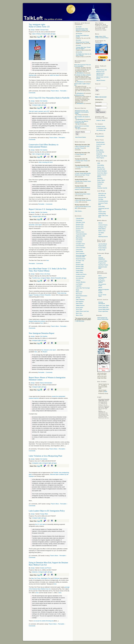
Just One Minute (103, 244)
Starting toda (32, 75)
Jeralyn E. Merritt (101, 120)
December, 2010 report (35, 225)
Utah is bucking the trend (45, 162)
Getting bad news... (80, 95)
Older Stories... (79, 211)
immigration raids (37, 463)
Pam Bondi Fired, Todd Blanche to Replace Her (82, 29)
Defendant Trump (80, 222)
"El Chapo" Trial (80, 261)
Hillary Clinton (79, 272)
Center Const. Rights (104, 305)
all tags (53, 34)
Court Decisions (80, 246)
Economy (78, 230)
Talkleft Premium (80, 305)
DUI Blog (101, 199)
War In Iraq (79, 313)
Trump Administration (81, 234)
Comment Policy (104, 38)
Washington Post (46, 578)
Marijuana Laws (100, 72)
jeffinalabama (80, 73)
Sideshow (100, 184)
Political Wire (101, 182)
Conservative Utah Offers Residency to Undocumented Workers (44, 146)
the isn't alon (40, 524)
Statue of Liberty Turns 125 (39, 27)
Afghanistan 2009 (80, 236)
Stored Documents (81, 259)
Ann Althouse (102, 195)
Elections (78, 263)
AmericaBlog (101, 165)
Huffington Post (102, 227)
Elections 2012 (80, 226)
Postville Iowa (36, 278)
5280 (99, 163)
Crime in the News (45, 274)
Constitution (79, 242)
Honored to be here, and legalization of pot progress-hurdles (82, 112)
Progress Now (102, 263)
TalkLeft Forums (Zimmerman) (100, 74)
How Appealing (100, 152)
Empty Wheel (100, 150)
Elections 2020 (80, 268)
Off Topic (78, 298)
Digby (98, 148)
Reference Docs (80, 232)
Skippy (99, 186)
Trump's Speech (80, 154)
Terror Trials (79, 309)
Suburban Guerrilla (102, 188)
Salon (100, 235)
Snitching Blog (102, 214)
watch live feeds (54, 75)
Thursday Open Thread (82, 167)
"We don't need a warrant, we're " (39, 111)
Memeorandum (100, 136)
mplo (79, 124)
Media (77, 290)
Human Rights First (103, 307)
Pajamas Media (102, 246)
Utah (33, 154)
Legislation (79, 286)
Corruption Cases (80, 244)
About (101, 36)
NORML (100, 293)
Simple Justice (102, 212)
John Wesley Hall (101, 130)
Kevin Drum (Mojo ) (102, 173)
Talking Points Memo (102, 156)
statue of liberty (36, 34)
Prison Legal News (103, 311)
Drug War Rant (101, 169)
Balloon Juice (101, 167)
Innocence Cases (80, 276)
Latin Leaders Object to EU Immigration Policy (47, 511)
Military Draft (79, 292)
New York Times (36, 578)
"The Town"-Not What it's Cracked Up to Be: (81, 122)
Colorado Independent (102, 258)
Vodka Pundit (102, 250)
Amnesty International (102, 303)
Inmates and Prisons (46, 568)
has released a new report (49, 350)
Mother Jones (102, 231)
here (48, 260)
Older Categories (80, 300)
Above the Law (102, 193)
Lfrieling (79, 115)
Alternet (100, 223)
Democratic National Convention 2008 (81, 256)
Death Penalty (80, 251)
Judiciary (78, 280)
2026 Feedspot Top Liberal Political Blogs (103, 318)
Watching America (103, 237)
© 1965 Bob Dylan (80, 321)
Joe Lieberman (80, 278)
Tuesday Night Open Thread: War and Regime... (83, 48)
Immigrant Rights (45, 278)
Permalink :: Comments (45, 204)
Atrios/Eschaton (100, 142)
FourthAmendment (103, 201)
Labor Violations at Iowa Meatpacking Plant (45, 456)
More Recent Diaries (81, 137)
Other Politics (79, 303)
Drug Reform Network (102, 282)
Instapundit (99, 154)
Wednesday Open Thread (82, 42)
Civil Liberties (44, 101)
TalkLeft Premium (101, 80)
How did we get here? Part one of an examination (83, 65)
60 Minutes (56, 578)
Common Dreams (103, 225)
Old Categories (80, 302)
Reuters (45, 352)
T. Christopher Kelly (101, 128)
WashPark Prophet (103, 265)
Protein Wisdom (102, 248)
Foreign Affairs (44, 514)
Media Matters (102, 229)
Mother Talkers (101, 180)
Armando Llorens (101, 126)
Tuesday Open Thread (81, 161)
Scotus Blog (101, 206)
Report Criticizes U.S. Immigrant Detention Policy (48, 209)
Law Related (79, 284)
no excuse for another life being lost (44, 621)
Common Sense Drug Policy (103, 278)
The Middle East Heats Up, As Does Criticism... (84, 55)
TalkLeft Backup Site (102, 70)
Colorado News (44, 30)
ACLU (100, 276)
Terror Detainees (80, 253)
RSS (105, 36)
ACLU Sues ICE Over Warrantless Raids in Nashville (49, 98)
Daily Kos (99, 146)
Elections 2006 (80, 265)
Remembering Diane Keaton (83, 194)
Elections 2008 (80, 266)
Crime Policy (79, 250)
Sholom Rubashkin (56, 278)
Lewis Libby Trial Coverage (83, 288)
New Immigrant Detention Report (42, 333)
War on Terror (79, 315)
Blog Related (79, 238)
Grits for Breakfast (102, 171)
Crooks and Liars (101, 144)
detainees (35, 572)
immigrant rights (46, 34)
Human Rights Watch (104, 309)
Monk (106, 392)
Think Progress (100, 158)
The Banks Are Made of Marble (83, 75)
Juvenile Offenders (81, 282)
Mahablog (100, 178)
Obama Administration (46, 383)
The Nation (101, 233)
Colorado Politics (103, 261)
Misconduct (79, 294)
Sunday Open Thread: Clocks (83, 181)
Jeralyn (33, 30)
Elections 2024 (80, 228)
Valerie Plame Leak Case (82, 311)
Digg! (39, 37)
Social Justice (79, 307)
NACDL (100, 288)
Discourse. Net (102, 197)
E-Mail (97, 38)
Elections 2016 (80, 224)
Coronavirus (79, 220)
